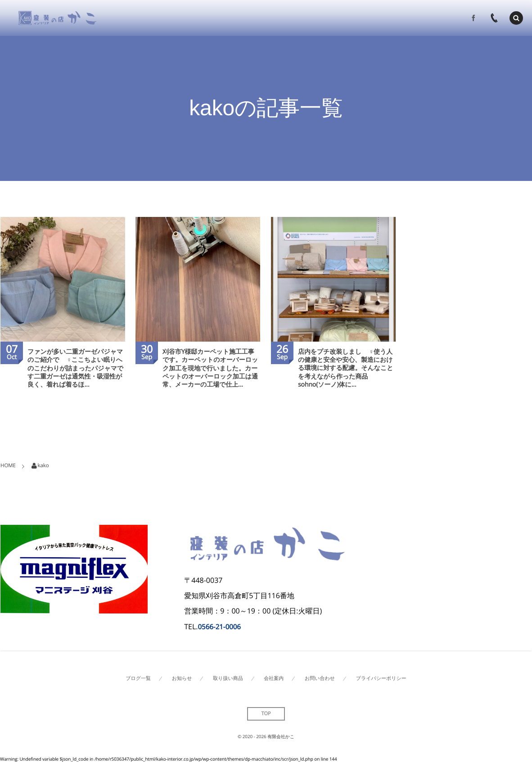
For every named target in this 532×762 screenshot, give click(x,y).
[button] (516, 18)
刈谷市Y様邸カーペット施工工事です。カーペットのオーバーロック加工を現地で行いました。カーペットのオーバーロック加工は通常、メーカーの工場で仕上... (210, 368)
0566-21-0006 (219, 627)
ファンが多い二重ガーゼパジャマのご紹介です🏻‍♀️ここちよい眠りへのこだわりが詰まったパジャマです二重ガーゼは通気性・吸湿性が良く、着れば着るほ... (75, 368)
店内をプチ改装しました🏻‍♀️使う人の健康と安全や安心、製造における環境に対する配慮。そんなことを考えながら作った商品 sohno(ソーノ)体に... (345, 368)
